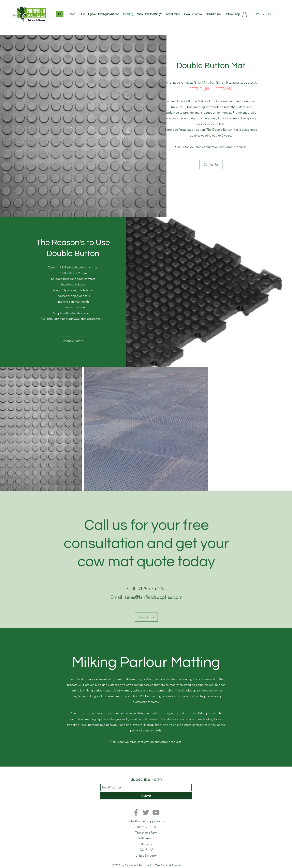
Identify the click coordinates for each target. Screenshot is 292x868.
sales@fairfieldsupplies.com (147, 821)
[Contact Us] (211, 165)
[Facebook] (136, 812)
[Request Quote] (73, 341)
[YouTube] (156, 812)
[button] (244, 14)
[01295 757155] (263, 14)
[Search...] (30, 16)
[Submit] (146, 796)
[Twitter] (146, 812)
